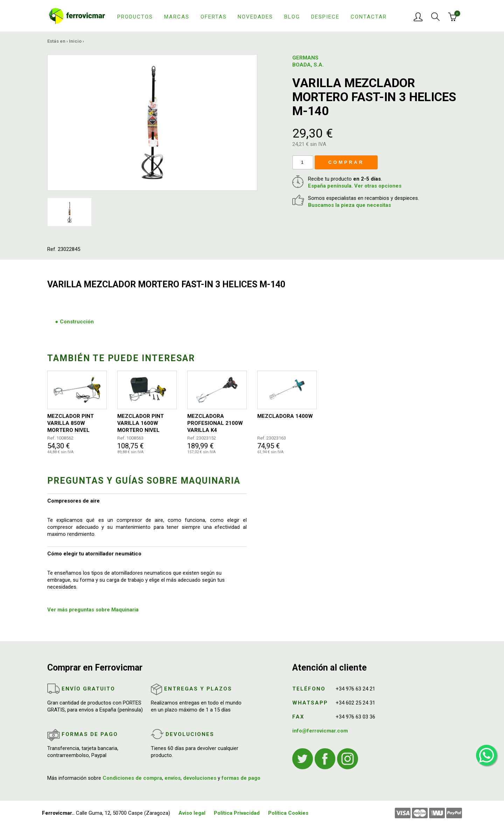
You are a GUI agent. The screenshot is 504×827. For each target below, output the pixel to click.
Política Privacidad (237, 813)
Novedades (255, 17)
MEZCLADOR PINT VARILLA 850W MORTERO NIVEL (71, 423)
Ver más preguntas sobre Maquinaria (93, 610)
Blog (292, 17)
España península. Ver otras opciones (355, 186)
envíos (173, 778)
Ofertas (214, 17)
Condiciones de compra (132, 778)
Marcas (177, 17)
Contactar (369, 17)
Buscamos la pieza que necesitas (349, 205)
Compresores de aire (73, 501)
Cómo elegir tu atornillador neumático (94, 554)
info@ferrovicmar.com (320, 731)
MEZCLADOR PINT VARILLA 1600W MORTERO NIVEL (141, 423)
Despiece (325, 17)
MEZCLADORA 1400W (285, 416)
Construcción (77, 322)
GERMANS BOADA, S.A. (308, 61)
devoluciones (200, 778)
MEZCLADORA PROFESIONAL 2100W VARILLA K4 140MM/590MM (215, 423)
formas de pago (241, 778)
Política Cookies (288, 813)
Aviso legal (192, 813)
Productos (135, 17)
